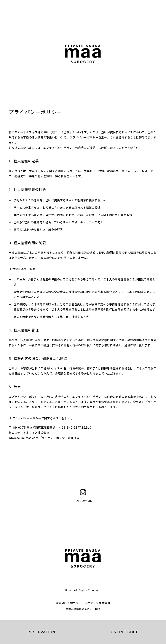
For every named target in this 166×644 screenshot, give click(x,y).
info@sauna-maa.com (23, 438)
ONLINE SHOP (125, 632)
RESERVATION (41, 632)
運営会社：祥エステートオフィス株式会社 (83, 603)
